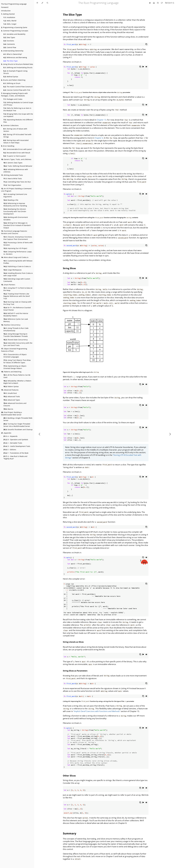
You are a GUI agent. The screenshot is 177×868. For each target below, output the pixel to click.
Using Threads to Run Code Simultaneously (16, 329)
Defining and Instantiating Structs (18, 67)
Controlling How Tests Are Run (17, 182)
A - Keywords (10, 436)
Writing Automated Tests (12, 175)
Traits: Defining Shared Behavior (18, 166)
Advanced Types (12, 400)
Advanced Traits (12, 396)
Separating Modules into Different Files (18, 121)
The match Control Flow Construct (18, 87)
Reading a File (11, 200)
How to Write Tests (13, 179)
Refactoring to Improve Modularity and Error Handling (15, 205)
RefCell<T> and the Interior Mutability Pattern (16, 315)
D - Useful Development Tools (17, 446)
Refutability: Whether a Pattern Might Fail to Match (17, 382)
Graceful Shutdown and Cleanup (18, 430)
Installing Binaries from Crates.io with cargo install (18, 274)
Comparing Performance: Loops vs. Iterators (18, 253)
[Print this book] (154, 3)
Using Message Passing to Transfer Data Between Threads (16, 335)
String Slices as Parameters (75, 671)
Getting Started (8, 14)
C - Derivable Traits (13, 443)
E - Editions (10, 450)
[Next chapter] (170, 434)
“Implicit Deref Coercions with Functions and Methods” (97, 711)
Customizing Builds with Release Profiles (18, 262)
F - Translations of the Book (16, 453)
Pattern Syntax (11, 386)
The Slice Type (10, 61)
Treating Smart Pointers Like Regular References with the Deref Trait (17, 296)
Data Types (9, 37)
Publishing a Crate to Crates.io (17, 266)
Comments (9, 44)
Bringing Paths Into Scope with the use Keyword (18, 115)
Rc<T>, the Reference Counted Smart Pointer (17, 309)
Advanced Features (10, 390)
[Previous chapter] (39, 434)
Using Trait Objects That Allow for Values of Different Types (17, 361)
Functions (9, 41)
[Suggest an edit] (162, 3)
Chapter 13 (101, 120)
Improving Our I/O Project (15, 248)
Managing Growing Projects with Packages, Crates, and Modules (14, 95)
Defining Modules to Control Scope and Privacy (18, 104)
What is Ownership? (13, 54)
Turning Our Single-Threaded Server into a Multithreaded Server (17, 425)
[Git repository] (158, 3)
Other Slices (69, 776)
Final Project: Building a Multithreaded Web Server (12, 414)
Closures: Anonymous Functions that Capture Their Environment (18, 238)
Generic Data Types (13, 163)
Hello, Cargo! (10, 24)
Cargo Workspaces (12, 270)
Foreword (5, 7)
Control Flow (10, 47)
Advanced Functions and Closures (15, 404)
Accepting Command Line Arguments (15, 195)
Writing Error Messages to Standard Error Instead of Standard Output (17, 225)
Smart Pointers (8, 285)
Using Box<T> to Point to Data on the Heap (18, 289)
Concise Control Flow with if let (17, 90)
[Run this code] (143, 67)
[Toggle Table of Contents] (37, 3)
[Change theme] (42, 3)
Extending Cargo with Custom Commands (17, 280)
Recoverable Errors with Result (17, 153)
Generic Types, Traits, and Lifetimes (16, 159)
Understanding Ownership (12, 51)
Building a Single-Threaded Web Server (18, 419)
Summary (70, 833)
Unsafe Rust (10, 393)
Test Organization (12, 185)
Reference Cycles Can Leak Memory (16, 320)
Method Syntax (11, 77)
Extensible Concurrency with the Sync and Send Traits (18, 344)
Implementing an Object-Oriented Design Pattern (15, 367)
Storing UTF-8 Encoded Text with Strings (17, 136)
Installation (9, 17)
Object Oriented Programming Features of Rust (14, 350)
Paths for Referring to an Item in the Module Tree (17, 109)
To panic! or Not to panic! (15, 156)
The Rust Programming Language (14, 4)
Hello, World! (10, 21)
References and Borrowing (15, 57)
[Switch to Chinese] (170, 3)
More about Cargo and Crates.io (15, 257)
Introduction (6, 11)
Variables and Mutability (14, 34)
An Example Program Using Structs (15, 72)
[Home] (150, 3)
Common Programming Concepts (15, 31)
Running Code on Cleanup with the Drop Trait (17, 303)
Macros (8, 409)
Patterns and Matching (11, 372)
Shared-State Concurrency (16, 340)
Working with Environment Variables (16, 218)
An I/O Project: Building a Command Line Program (16, 190)
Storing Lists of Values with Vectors (15, 130)
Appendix (6, 433)
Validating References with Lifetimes (16, 171)
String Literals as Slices (73, 642)
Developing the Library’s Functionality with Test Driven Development (15, 211)
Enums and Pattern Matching (13, 80)
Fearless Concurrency (11, 325)
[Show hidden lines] (146, 67)
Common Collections (10, 125)
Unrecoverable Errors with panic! (18, 149)
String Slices (69, 268)
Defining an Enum (12, 83)
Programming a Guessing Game (14, 27)
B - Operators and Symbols (16, 440)
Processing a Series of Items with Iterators (18, 244)
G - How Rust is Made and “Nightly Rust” (15, 457)
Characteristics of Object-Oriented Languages (15, 356)
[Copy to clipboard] (146, 44)
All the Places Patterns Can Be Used (17, 376)
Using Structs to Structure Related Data (17, 64)
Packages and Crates (13, 99)
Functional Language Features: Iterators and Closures (14, 232)
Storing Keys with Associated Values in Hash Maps (16, 141)
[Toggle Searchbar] (47, 3)
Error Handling (8, 146)
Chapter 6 (99, 138)
